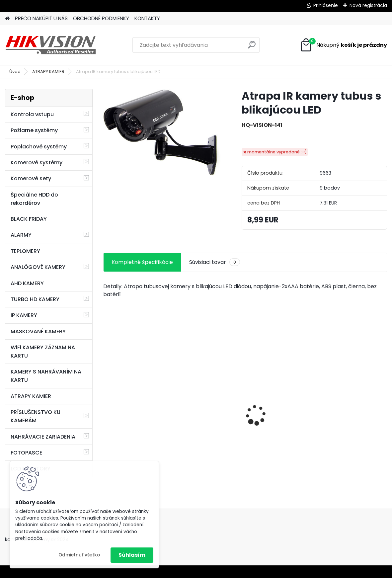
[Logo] (51, 45)
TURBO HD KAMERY (35, 299)
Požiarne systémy (34, 130)
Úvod (15, 72)
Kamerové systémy (37, 163)
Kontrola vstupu (32, 114)
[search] (252, 47)
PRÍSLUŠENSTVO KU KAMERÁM (36, 416)
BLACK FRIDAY (29, 219)
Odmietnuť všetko (79, 555)
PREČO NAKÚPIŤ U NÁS (41, 18)
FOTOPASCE (26, 453)
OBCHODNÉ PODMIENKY (101, 18)
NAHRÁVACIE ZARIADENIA (43, 437)
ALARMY (21, 235)
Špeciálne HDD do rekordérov (34, 199)
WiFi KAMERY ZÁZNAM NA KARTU (43, 352)
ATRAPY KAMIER (48, 72)
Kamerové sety (31, 178)
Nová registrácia (368, 5)
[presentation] (107, 404)
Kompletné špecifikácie (142, 262)
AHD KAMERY (27, 283)
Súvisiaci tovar (215, 262)
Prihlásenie (326, 5)
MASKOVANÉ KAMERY (38, 331)
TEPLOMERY (25, 251)
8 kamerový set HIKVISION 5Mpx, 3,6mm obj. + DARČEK (240, 414)
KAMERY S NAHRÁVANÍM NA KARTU (46, 376)
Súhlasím (132, 555)
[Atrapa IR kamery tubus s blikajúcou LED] (162, 133)
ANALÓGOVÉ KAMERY (38, 267)
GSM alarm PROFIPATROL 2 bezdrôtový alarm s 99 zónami (148, 430)
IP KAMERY (24, 315)
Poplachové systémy (39, 147)
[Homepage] (7, 19)
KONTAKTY (147, 18)
